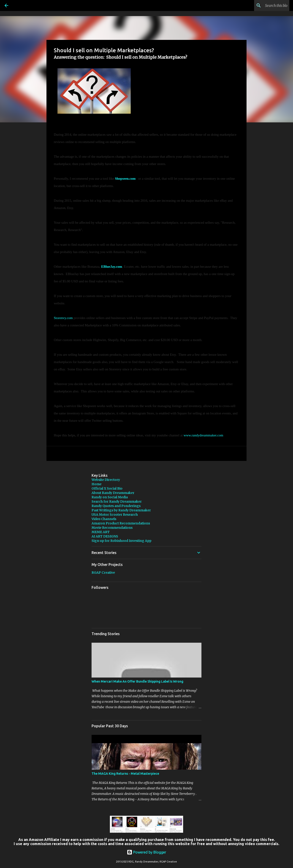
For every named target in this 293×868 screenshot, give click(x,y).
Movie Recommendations (112, 528)
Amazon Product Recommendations (121, 523)
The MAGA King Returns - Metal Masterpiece (125, 774)
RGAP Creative (103, 573)
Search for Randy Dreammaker (117, 502)
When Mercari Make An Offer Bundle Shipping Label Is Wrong (137, 681)
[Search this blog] (265, 6)
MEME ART (101, 532)
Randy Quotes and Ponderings (116, 506)
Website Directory (106, 480)
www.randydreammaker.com (203, 435)
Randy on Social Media (110, 497)
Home (96, 484)
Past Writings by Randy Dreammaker (121, 510)
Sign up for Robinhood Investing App (121, 541)
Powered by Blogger (146, 852)
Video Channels (104, 519)
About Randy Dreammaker (113, 493)
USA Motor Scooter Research (115, 515)
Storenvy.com (63, 318)
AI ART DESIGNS (105, 536)
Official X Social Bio (107, 488)
